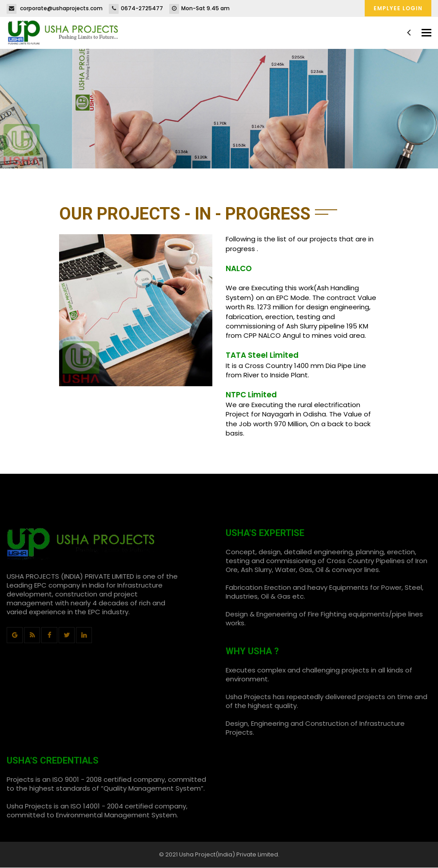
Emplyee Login (398, 8)
